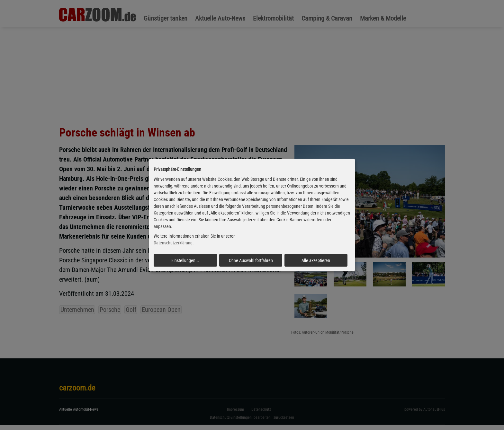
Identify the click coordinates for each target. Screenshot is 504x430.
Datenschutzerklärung (173, 243)
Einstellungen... (185, 260)
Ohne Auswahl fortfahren (251, 260)
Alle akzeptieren (316, 260)
